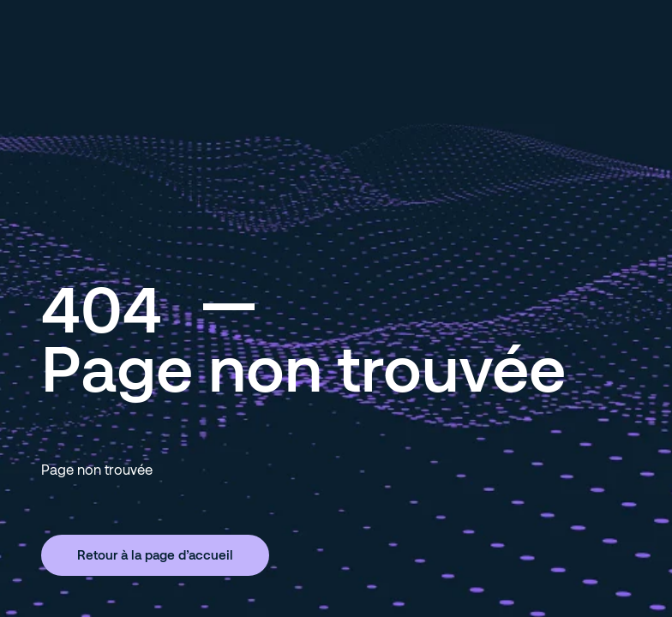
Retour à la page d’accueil (155, 554)
